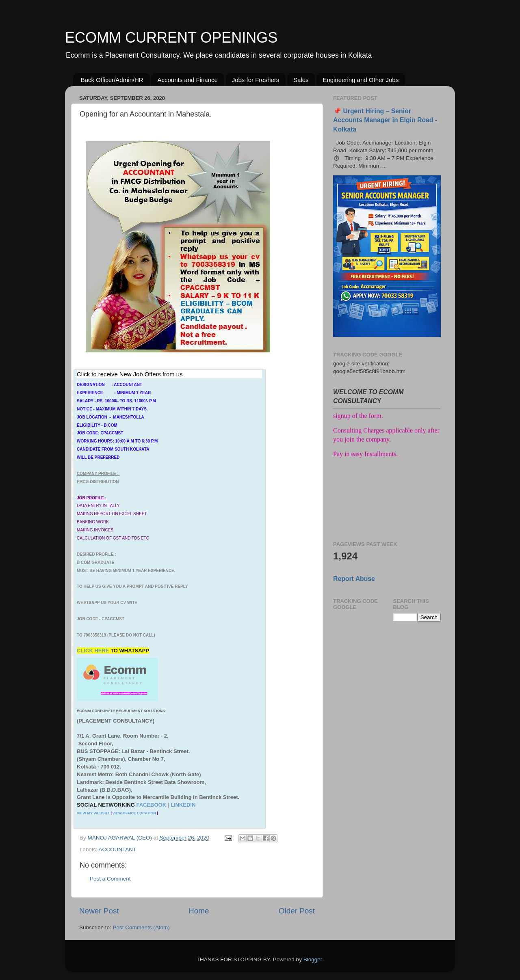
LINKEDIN (183, 805)
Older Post (297, 911)
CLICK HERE (94, 651)
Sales (301, 80)
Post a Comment (110, 879)
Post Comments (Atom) (141, 927)
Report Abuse (354, 579)
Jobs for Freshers (256, 80)
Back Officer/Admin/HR (112, 80)
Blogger (313, 959)
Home (199, 911)
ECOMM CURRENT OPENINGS (171, 38)
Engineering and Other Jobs (361, 80)
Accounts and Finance (187, 80)
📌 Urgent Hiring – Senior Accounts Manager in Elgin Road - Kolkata (385, 120)
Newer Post (99, 911)
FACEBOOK (151, 805)
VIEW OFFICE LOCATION (134, 813)
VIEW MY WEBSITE (93, 813)
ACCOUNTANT (118, 849)
